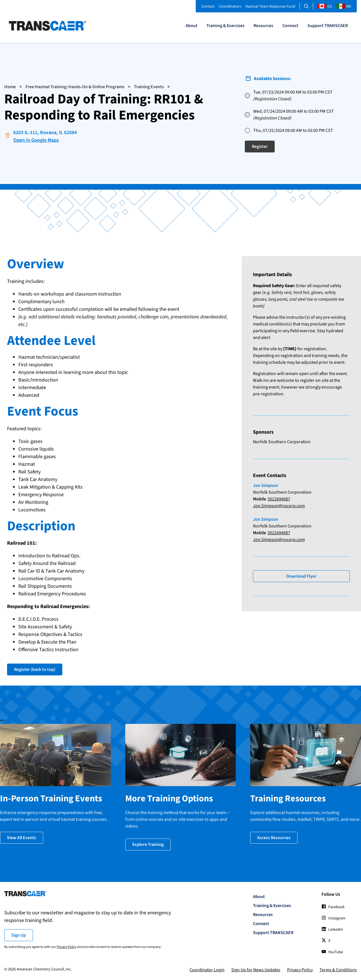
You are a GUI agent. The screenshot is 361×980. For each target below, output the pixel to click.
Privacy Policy (67, 947)
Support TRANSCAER (328, 26)
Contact (208, 6)
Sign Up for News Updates (256, 970)
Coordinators (230, 6)
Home (10, 87)
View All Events (22, 838)
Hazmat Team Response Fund (270, 6)
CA (325, 6)
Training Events (149, 87)
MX (344, 6)
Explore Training (148, 844)
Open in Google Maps (36, 140)
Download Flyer (301, 576)
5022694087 (279, 499)
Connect (290, 26)
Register (260, 147)
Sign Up (19, 935)
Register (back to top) (35, 669)
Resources (263, 26)
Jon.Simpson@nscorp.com (279, 506)
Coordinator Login (207, 970)
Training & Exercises (225, 26)
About (191, 26)
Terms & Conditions (338, 970)
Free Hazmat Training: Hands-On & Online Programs (75, 87)
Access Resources (274, 838)
